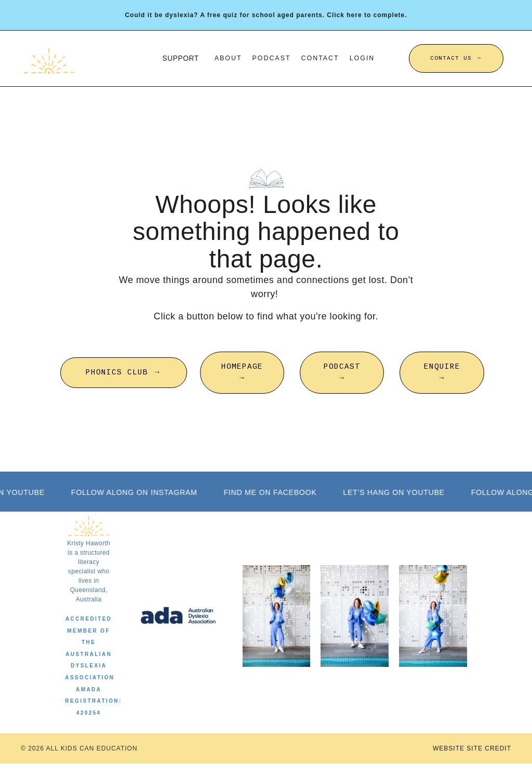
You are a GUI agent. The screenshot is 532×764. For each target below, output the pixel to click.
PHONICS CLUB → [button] (123, 372)
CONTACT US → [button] (456, 58)
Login (363, 58)
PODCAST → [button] (342, 372)
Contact (321, 58)
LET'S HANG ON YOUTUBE (397, 492)
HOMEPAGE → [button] (242, 372)
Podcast (271, 58)
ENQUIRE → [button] (442, 372)
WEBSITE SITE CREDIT (472, 749)
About (227, 58)
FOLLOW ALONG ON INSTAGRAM (137, 492)
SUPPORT (179, 58)
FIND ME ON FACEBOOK (273, 492)
